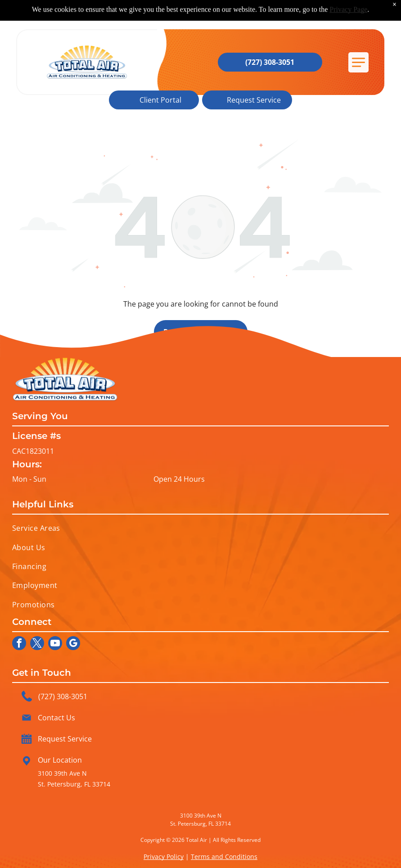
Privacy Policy (164, 857)
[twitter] (37, 644)
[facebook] (19, 644)
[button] (358, 62)
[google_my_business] (73, 644)
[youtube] (55, 644)
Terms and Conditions (224, 857)
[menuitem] (201, 528)
